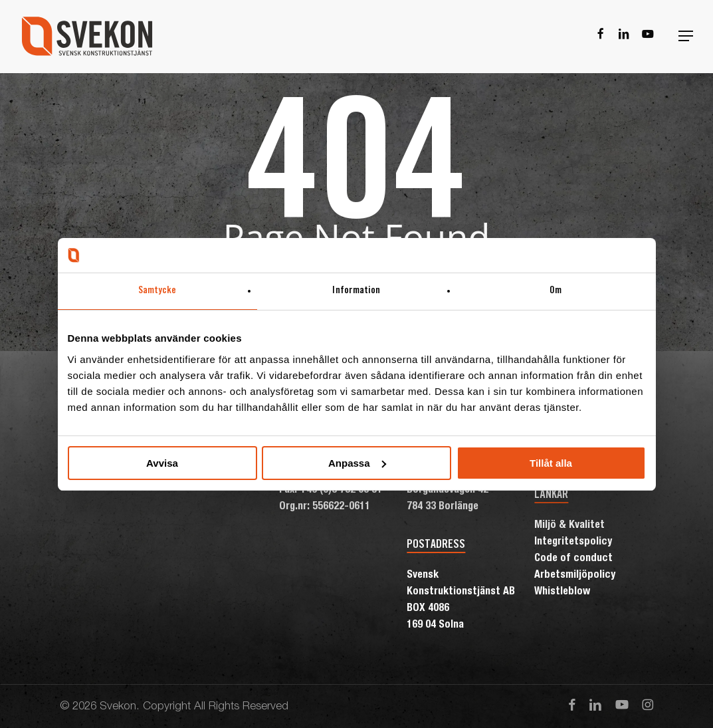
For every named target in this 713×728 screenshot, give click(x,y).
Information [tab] (356, 291)
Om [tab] (556, 291)
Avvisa (162, 463)
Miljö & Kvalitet (569, 526)
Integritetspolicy (573, 543)
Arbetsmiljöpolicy (575, 576)
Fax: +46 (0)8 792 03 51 (331, 491)
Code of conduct (573, 559)
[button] (686, 37)
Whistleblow (562, 592)
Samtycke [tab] (157, 291)
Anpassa (357, 463)
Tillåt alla (551, 463)
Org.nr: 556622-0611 (325, 507)
